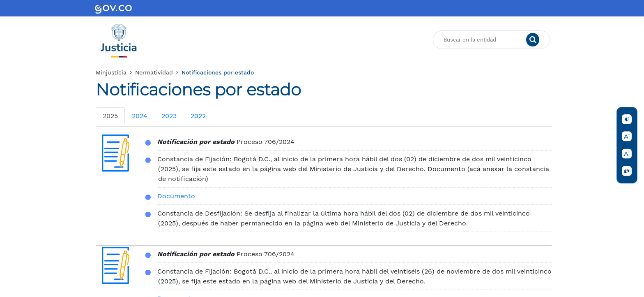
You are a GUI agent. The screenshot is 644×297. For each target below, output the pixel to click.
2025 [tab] (110, 116)
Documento (176, 196)
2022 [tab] (198, 116)
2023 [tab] (169, 116)
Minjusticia (111, 72)
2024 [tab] (140, 116)
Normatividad (154, 72)
